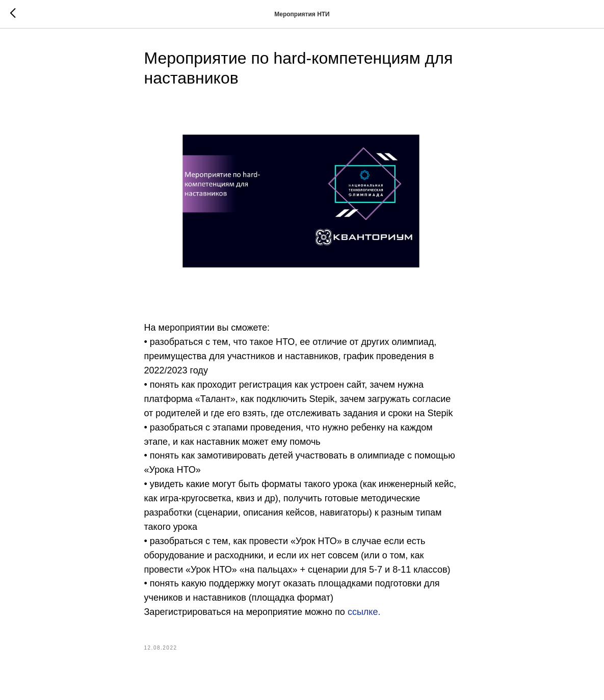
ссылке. (364, 612)
